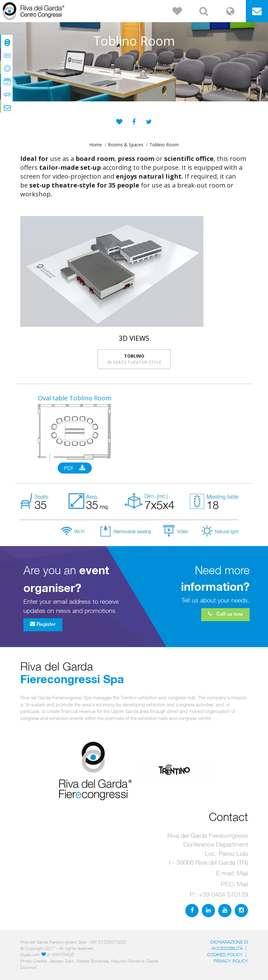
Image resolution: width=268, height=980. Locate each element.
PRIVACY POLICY (231, 961)
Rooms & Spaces (126, 145)
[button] (177, 11)
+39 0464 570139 (223, 894)
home (96, 145)
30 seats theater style (134, 359)
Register (43, 624)
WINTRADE (63, 955)
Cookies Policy (225, 955)
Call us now (225, 614)
